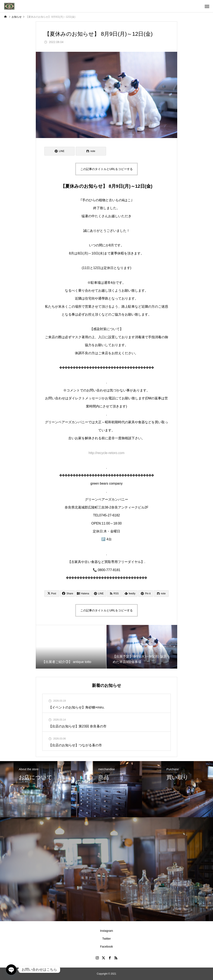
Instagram (106, 931)
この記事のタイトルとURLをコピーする (106, 169)
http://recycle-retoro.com (107, 453)
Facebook (106, 947)
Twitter (106, 939)
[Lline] (59, 151)
